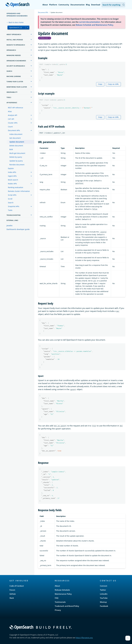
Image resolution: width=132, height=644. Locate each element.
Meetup (103, 602)
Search (11, 203)
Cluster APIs (13, 123)
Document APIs (14, 130)
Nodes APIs (12, 184)
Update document (17, 142)
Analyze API (13, 115)
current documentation (89, 22)
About (45, 5)
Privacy (58, 610)
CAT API (11, 119)
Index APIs (12, 172)
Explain (11, 168)
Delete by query (16, 157)
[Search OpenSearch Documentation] (113, 5)
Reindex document (17, 165)
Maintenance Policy (63, 594)
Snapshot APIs (14, 206)
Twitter (103, 590)
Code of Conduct (17, 586)
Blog (88, 5)
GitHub (13, 594)
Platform (53, 5)
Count (10, 127)
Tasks (10, 210)
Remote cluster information (19, 191)
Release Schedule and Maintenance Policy (94, 25)
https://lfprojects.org (84, 638)
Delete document (16, 146)
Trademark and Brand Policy (67, 606)
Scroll (10, 199)
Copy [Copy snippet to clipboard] (100, 84)
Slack (12, 598)
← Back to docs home (15, 22)
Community (64, 5)
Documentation (78, 5)
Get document (15, 138)
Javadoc (10, 225)
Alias (10, 111)
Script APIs (12, 195)
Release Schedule (62, 590)
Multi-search (13, 180)
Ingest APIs (12, 176)
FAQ (57, 598)
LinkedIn (104, 594)
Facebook (104, 606)
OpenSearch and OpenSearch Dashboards (17, 15)
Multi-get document (17, 153)
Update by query (16, 161)
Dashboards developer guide (18, 229)
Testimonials (60, 602)
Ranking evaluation (16, 187)
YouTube (104, 598)
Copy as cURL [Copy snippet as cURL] (113, 84)
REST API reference (16, 108)
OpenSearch (18, 5)
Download (96, 5)
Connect (104, 586)
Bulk (11, 149)
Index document (16, 134)
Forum (12, 590)
